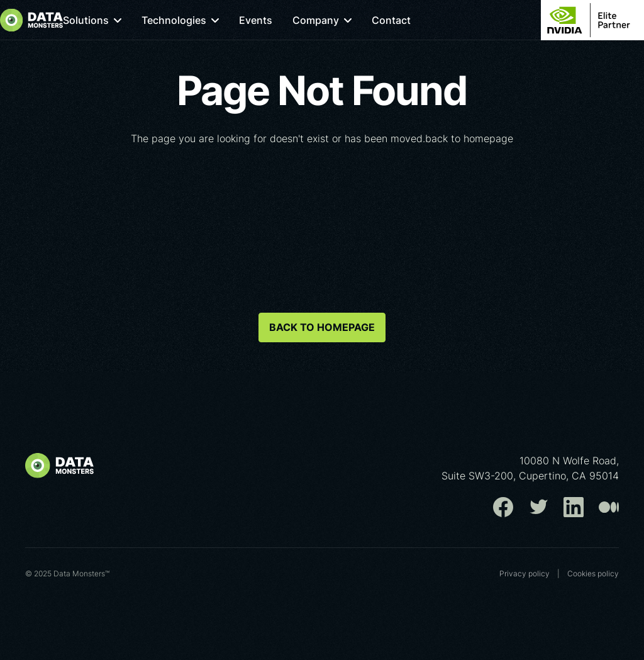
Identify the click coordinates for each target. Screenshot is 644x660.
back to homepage (322, 327)
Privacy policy (525, 573)
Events (276, 20)
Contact (411, 20)
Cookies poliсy (593, 573)
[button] (112, 20)
